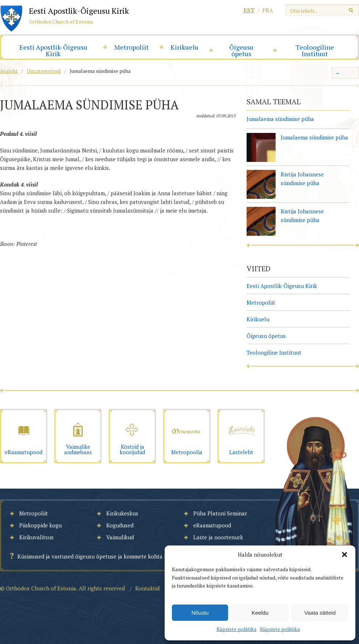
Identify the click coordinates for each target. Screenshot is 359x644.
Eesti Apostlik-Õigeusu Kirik (53, 50)
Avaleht (9, 71)
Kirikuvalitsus (36, 537)
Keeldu (260, 613)
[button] (344, 555)
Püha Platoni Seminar (220, 513)
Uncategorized (44, 71)
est (249, 10)
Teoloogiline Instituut (315, 50)
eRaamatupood (212, 525)
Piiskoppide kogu (40, 525)
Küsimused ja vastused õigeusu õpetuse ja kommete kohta (90, 556)
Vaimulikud (120, 537)
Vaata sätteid (320, 613)
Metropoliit (131, 47)
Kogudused (120, 525)
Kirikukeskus (122, 513)
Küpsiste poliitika (236, 629)
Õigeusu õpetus (241, 50)
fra (268, 10)
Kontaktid (147, 588)
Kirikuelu (184, 47)
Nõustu (200, 613)
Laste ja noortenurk (218, 537)
